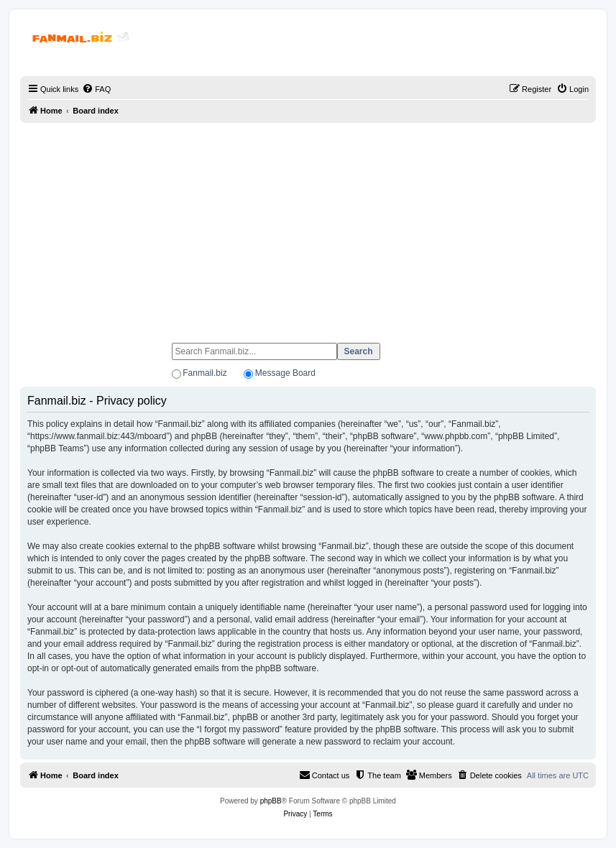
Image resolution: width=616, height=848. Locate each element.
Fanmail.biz (204, 373)
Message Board (285, 373)
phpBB (271, 801)
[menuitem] (96, 89)
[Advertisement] (308, 226)
